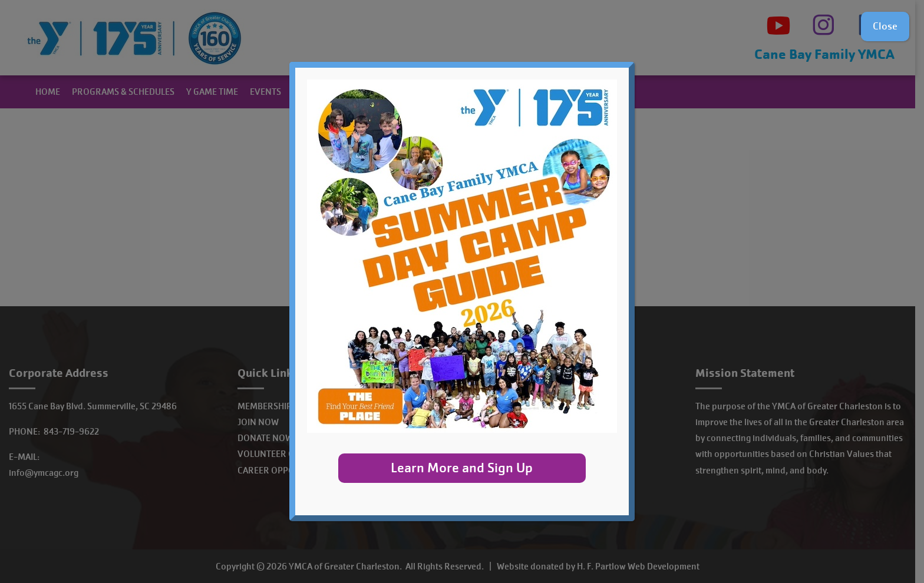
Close (885, 26)
